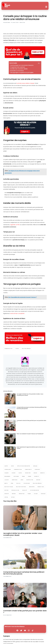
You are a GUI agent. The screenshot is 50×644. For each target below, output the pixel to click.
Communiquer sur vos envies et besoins (22, 65)
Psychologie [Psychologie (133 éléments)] (27, 483)
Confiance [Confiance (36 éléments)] (37, 469)
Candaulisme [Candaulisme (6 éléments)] (8, 469)
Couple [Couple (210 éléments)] (20, 473)
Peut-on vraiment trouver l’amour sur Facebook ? (30, 434)
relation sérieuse (26, 349)
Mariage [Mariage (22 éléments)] (38, 480)
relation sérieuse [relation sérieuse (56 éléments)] (37, 483)
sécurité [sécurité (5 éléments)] (7, 494)
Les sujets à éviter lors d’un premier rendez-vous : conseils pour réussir (30, 395)
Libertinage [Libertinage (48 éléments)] (15, 480)
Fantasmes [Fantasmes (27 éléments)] (16, 476)
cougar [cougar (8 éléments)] (14, 473)
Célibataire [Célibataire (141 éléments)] (28, 473)
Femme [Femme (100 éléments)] (23, 476)
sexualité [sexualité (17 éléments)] (25, 490)
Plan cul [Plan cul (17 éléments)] (18, 483)
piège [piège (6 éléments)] (12, 483)
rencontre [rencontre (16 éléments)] (32, 487)
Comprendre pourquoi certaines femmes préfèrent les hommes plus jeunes (32, 408)
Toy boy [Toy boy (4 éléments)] (36, 494)
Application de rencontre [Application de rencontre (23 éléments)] (24, 466)
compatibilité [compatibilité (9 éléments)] (28, 469)
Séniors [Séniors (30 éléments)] (14, 494)
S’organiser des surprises (18, 67)
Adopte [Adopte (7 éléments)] (6, 466)
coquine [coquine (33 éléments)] (6, 473)
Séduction (22, 22)
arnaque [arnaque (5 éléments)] (35, 466)
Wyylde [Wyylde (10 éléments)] (13, 497)
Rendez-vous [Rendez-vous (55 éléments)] (41, 487)
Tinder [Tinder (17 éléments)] (29, 494)
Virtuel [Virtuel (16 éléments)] (6, 497)
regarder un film (15, 225)
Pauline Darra (7, 22)
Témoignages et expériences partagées (22, 72)
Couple (17, 349)
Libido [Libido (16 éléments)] (22, 480)
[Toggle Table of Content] (38, 63)
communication (8, 349)
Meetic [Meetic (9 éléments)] (6, 483)
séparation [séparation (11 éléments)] (22, 494)
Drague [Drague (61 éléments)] (35, 473)
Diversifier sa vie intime (17, 71)
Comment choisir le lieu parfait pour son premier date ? (31, 421)
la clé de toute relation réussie (25, 83)
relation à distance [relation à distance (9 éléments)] (21, 487)
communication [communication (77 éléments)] (18, 469)
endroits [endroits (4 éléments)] (42, 473)
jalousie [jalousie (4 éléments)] (7, 480)
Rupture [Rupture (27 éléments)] (6, 490)
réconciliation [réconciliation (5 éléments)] (15, 490)
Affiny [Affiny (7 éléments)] (12, 466)
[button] (46, 7)
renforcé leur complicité (17, 313)
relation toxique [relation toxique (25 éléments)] (9, 487)
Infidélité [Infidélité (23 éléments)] (36, 476)
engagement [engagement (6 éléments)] (7, 476)
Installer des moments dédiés (19, 69)
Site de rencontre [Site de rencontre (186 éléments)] (34, 490)
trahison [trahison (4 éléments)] (43, 494)
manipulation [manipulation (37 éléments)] (30, 480)
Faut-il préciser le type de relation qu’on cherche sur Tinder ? (31, 448)
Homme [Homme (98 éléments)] (30, 476)
